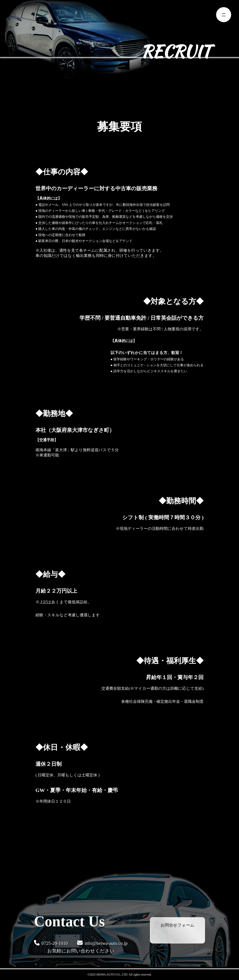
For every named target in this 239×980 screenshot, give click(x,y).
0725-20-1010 (51, 943)
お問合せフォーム (177, 925)
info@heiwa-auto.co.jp (102, 943)
